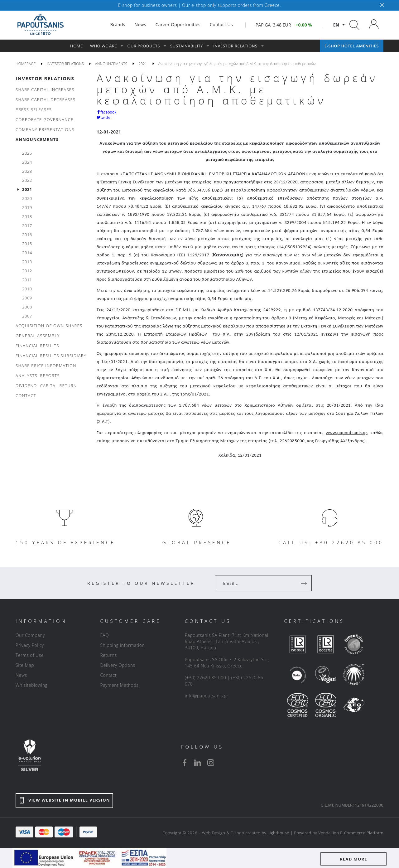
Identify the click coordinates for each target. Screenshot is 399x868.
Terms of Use (30, 655)
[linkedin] (198, 763)
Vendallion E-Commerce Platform (351, 833)
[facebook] (185, 763)
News (21, 675)
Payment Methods (119, 685)
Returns (108, 655)
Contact (108, 675)
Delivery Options (118, 665)
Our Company (30, 635)
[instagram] (211, 763)
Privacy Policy (30, 645)
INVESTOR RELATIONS (45, 78)
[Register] (305, 583)
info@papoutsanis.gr (207, 696)
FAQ (104, 635)
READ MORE (353, 859)
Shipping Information (122, 645)
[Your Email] (259, 583)
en (336, 25)
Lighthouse (278, 833)
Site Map (25, 665)
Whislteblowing (31, 685)
